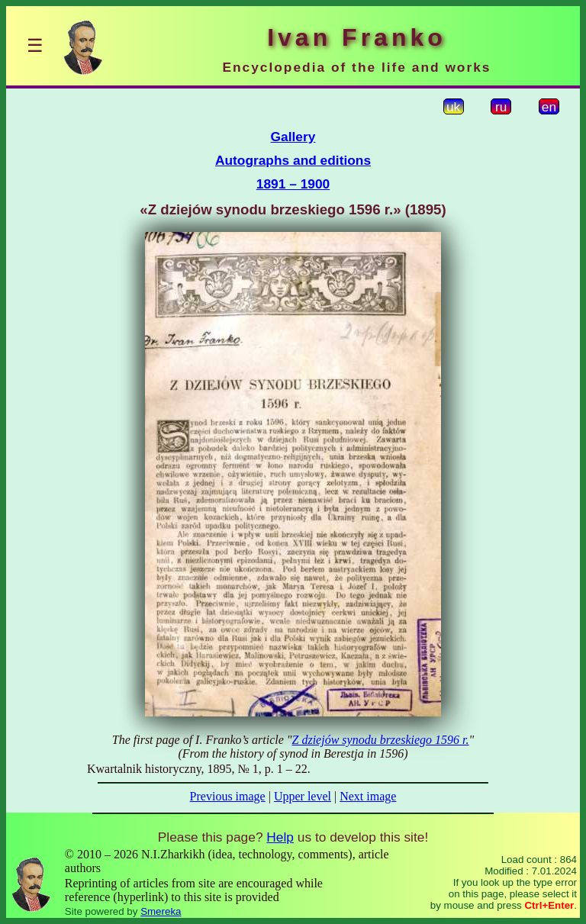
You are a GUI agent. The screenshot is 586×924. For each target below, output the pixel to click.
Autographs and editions (293, 160)
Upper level (303, 796)
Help (280, 837)
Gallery (293, 137)
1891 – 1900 (293, 184)
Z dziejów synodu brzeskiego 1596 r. (381, 740)
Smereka (161, 911)
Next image (368, 796)
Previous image (228, 796)
